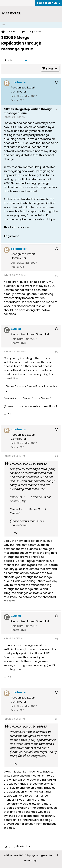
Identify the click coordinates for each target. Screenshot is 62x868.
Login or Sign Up (49, 3)
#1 (57, 109)
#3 (57, 352)
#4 (56, 456)
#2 (57, 276)
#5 (56, 639)
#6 (57, 719)
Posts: (15, 100)
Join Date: (17, 96)
